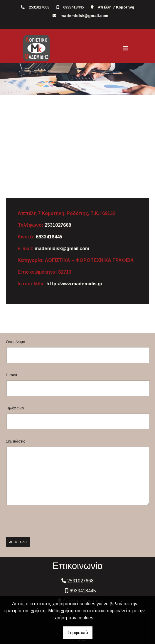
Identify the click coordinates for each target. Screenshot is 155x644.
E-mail (11, 375)
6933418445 (73, 7)
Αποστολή (18, 542)
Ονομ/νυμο (16, 342)
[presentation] (49, 521)
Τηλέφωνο (15, 408)
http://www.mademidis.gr (75, 284)
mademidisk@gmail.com (84, 16)
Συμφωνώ (78, 633)
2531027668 (39, 7)
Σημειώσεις (16, 441)
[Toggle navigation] (126, 48)
